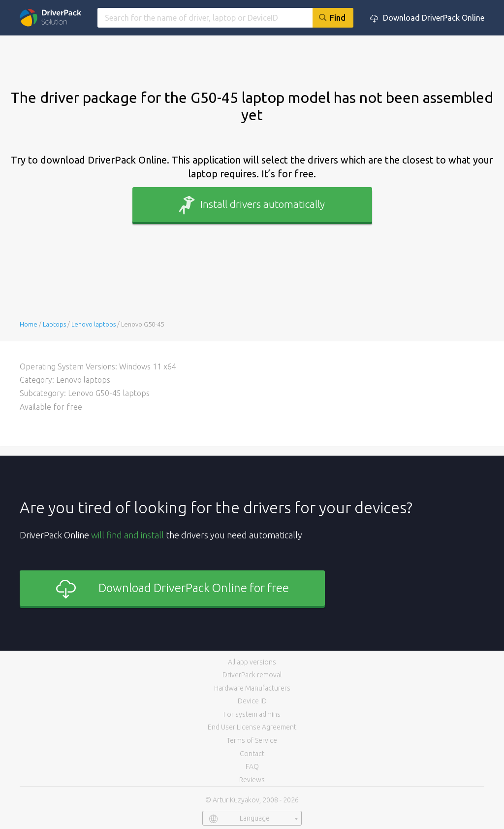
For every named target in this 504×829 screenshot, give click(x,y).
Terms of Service (252, 740)
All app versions (252, 662)
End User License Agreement (252, 727)
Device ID (252, 701)
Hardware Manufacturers (252, 688)
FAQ (252, 766)
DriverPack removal (252, 675)
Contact (252, 754)
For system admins (252, 714)
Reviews (252, 780)
